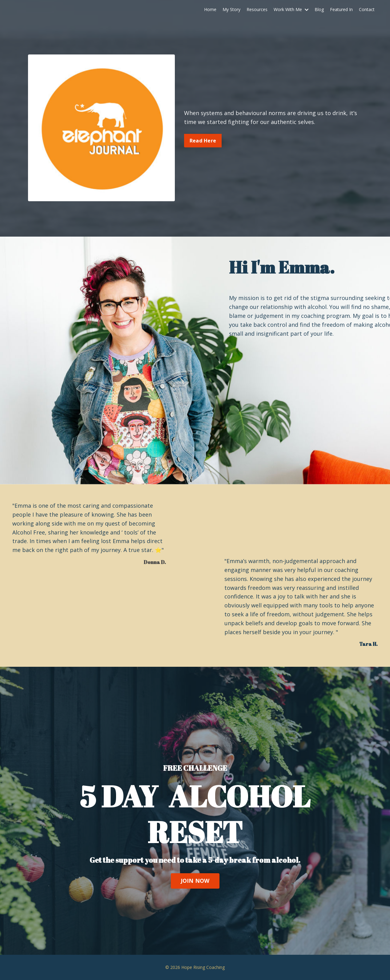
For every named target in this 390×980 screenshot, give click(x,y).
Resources (257, 9)
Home (210, 9)
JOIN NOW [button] (195, 881)
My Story (231, 9)
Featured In (341, 9)
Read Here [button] (203, 141)
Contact (367, 9)
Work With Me (291, 9)
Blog (319, 9)
